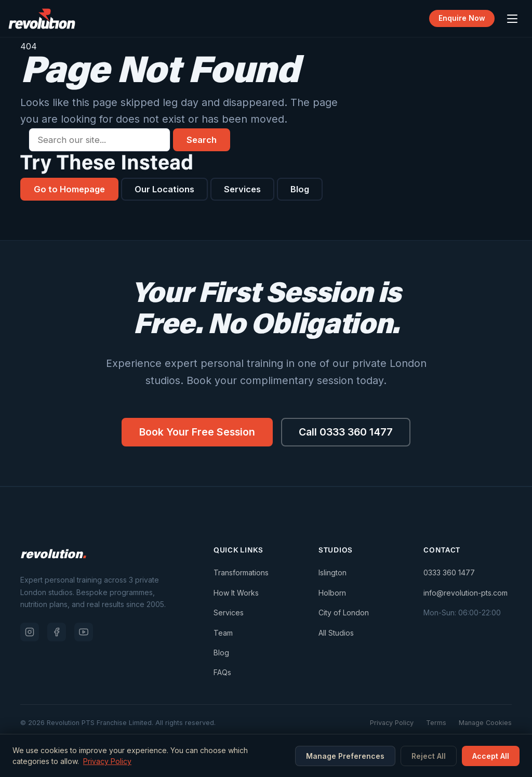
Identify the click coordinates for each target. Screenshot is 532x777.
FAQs (222, 673)
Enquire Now (462, 18)
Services (243, 189)
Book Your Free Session (196, 432)
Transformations (241, 573)
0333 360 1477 (449, 573)
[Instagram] (30, 632)
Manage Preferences (345, 756)
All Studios (336, 633)
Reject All (429, 756)
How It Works (236, 593)
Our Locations (165, 189)
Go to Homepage (70, 189)
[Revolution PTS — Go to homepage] (42, 19)
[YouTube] (84, 632)
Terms (436, 723)
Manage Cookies (485, 723)
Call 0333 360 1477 (347, 432)
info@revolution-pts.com (465, 593)
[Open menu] (512, 19)
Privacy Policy (392, 723)
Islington (332, 573)
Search (202, 140)
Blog (301, 189)
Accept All (491, 756)
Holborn (332, 593)
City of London (344, 613)
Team (223, 633)
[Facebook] (57, 632)
